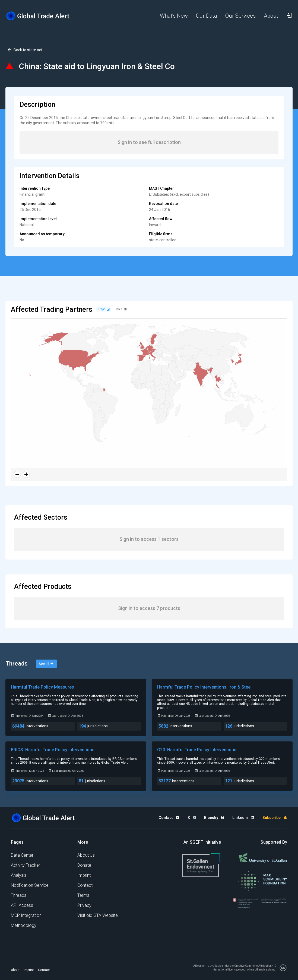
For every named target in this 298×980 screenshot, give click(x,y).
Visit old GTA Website (98, 915)
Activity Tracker (26, 865)
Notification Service (30, 885)
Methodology (24, 925)
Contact (85, 885)
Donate (84, 865)
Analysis (19, 875)
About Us (86, 855)
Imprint (84, 875)
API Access (22, 905)
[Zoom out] (17, 474)
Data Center (22, 855)
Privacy (84, 905)
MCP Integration (26, 915)
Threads (19, 895)
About (15, 970)
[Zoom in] (26, 474)
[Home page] (38, 16)
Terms (83, 895)
